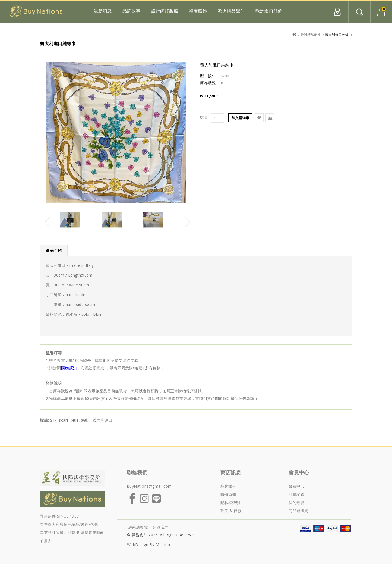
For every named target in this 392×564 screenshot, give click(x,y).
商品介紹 (54, 250)
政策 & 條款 (231, 511)
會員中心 (337, 12)
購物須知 (69, 368)
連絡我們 (161, 527)
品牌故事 (131, 11)
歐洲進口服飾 (269, 11)
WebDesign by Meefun (149, 545)
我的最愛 (296, 502)
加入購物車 (240, 118)
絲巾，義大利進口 (97, 420)
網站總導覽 (138, 527)
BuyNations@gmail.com (149, 486)
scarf (64, 420)
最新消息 (103, 11)
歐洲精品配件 (231, 11)
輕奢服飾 (198, 11)
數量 (204, 117)
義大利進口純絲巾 (339, 35)
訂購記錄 (296, 494)
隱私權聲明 (230, 502)
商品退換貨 (298, 511)
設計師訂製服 (165, 11)
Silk (53, 420)
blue (75, 420)
